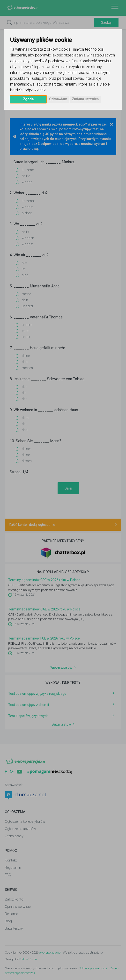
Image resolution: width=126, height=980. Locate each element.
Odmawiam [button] (58, 99)
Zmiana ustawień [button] (85, 99)
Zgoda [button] (28, 99)
